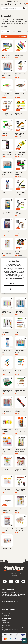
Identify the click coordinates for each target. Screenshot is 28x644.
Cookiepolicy (18, 278)
